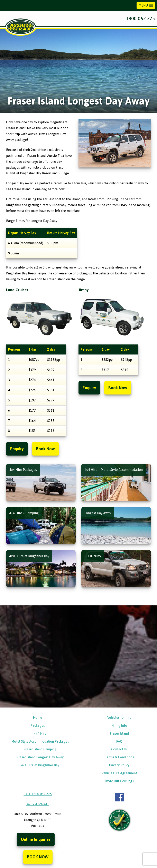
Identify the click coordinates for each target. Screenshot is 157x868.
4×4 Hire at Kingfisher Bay (40, 765)
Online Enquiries (36, 840)
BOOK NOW (38, 857)
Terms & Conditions (119, 757)
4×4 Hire (40, 733)
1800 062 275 (140, 18)
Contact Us (119, 749)
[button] (146, 5)
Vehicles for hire (119, 718)
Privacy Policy (119, 765)
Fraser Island (119, 733)
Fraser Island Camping (40, 749)
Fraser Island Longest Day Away (40, 757)
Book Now (45, 449)
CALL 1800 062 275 (38, 794)
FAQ (119, 741)
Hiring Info (119, 725)
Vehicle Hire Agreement (119, 773)
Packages (38, 725)
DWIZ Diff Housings (119, 781)
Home (38, 718)
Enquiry (17, 449)
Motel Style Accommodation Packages (40, 741)
